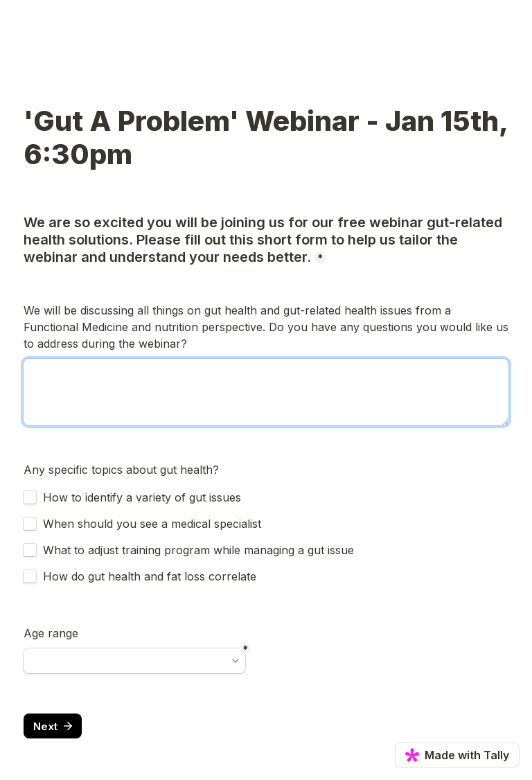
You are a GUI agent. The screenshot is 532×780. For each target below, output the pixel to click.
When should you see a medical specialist (152, 524)
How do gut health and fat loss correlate (150, 576)
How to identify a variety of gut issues (142, 497)
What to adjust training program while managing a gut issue (198, 550)
